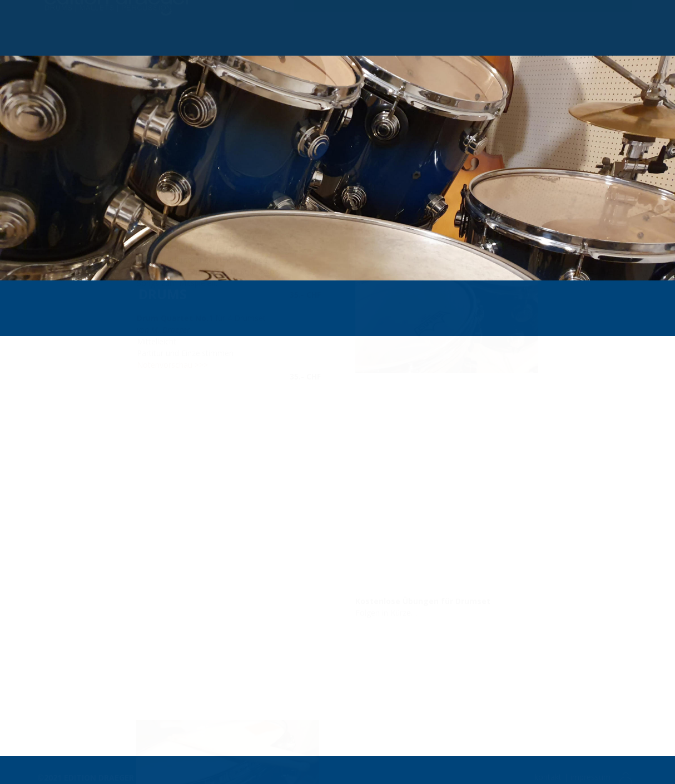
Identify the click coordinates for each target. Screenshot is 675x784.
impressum (592, 775)
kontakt (548, 775)
